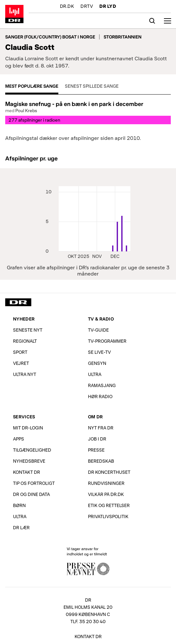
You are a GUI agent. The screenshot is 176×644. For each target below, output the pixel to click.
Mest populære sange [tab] (32, 86)
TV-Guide (98, 330)
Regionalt (25, 341)
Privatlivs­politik (108, 516)
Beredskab (101, 461)
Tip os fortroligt (34, 483)
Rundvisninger (106, 483)
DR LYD (108, 7)
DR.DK (67, 7)
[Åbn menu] (168, 21)
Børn (19, 505)
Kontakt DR (27, 472)
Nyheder (24, 319)
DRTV (87, 7)
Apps (19, 439)
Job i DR (97, 439)
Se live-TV (99, 352)
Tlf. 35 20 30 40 (88, 621)
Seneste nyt (28, 330)
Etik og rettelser (109, 505)
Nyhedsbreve (29, 461)
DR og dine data (31, 494)
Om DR (95, 417)
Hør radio (100, 396)
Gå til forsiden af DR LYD (14, 14)
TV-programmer (107, 341)
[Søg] (152, 21)
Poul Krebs (26, 110)
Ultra (95, 374)
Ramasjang (102, 385)
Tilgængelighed (32, 450)
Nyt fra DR (101, 428)
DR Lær (21, 527)
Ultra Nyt (25, 374)
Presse (96, 450)
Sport (20, 352)
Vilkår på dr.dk (106, 494)
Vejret (21, 363)
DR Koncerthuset (109, 472)
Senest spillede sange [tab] (92, 86)
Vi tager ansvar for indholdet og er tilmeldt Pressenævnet (88, 561)
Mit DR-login (28, 428)
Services (24, 417)
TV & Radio (101, 319)
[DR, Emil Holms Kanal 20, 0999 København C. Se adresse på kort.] (88, 608)
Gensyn (97, 363)
